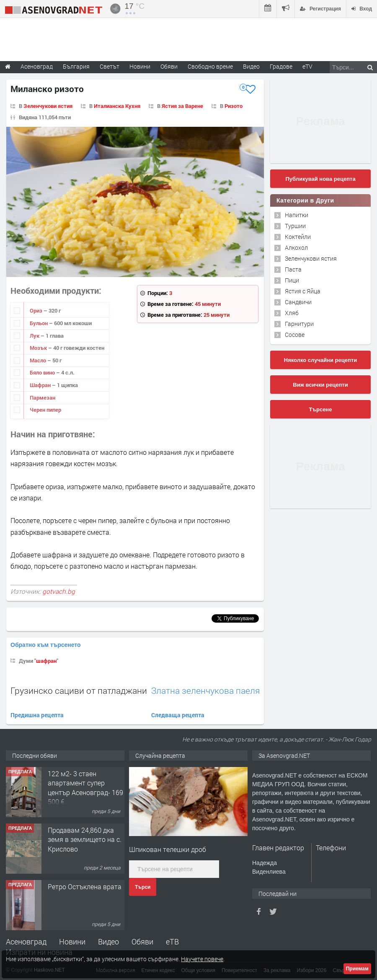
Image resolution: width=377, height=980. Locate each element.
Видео (108, 942)
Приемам (357, 969)
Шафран (41, 385)
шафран (46, 661)
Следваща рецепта (178, 715)
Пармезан (43, 398)
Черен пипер (45, 410)
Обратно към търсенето (46, 645)
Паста (293, 269)
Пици (292, 280)
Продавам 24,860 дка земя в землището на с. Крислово (85, 839)
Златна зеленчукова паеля (205, 691)
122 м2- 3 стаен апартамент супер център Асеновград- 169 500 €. (85, 788)
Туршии (295, 226)
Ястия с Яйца (303, 291)
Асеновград (26, 942)
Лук (35, 336)
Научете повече (202, 959)
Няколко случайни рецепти (320, 360)
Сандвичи (298, 302)
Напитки (297, 215)
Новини (140, 66)
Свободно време (210, 66)
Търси (143, 887)
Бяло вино (43, 372)
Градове (281, 66)
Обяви (142, 942)
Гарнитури (299, 324)
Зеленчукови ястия (48, 106)
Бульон (39, 323)
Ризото (234, 106)
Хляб (292, 313)
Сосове (295, 335)
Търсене (321, 409)
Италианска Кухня (117, 106)
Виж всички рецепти (320, 385)
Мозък (39, 348)
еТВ (172, 942)
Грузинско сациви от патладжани (79, 690)
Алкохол (296, 248)
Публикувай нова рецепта (320, 179)
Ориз (37, 310)
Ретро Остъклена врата (85, 886)
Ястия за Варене (182, 106)
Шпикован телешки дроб (168, 849)
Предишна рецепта (37, 715)
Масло (39, 360)
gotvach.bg (59, 591)
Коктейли (298, 237)
